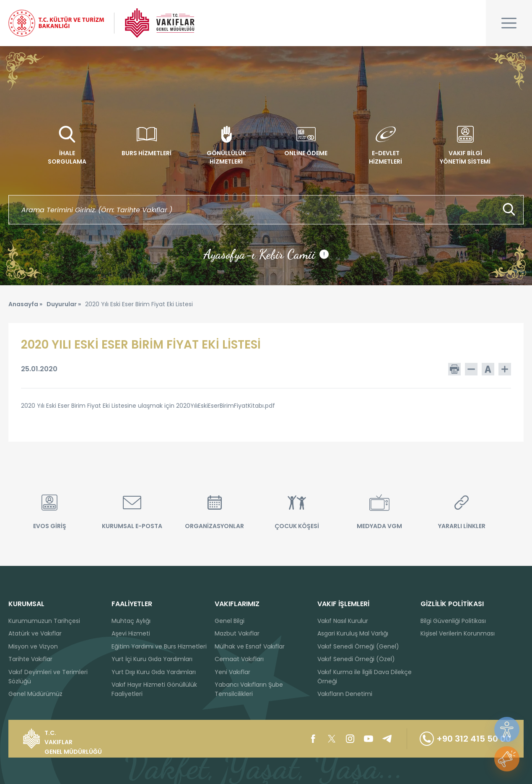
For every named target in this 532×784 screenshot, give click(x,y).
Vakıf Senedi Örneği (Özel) (356, 659)
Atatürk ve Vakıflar (35, 633)
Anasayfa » (25, 304)
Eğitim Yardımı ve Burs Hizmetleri (159, 646)
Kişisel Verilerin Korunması (458, 633)
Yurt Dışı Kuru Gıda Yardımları (154, 672)
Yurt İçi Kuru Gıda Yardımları (152, 659)
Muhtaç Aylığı (131, 621)
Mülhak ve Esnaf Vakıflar (250, 646)
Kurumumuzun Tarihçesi (44, 621)
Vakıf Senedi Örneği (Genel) (358, 646)
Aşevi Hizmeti (131, 633)
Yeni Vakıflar (232, 672)
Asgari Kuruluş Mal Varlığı (353, 633)
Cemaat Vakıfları (239, 659)
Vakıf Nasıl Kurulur (343, 621)
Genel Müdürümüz (35, 694)
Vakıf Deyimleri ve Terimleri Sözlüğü (48, 677)
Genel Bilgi (230, 621)
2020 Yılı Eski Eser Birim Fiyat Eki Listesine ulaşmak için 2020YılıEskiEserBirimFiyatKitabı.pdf (151, 406)
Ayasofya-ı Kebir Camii (266, 254)
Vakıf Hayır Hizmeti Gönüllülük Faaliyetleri (154, 689)
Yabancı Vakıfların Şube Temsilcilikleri (249, 689)
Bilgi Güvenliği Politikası (453, 621)
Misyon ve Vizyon (33, 646)
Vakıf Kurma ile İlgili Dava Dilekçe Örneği (365, 677)
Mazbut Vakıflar (237, 633)
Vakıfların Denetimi (345, 694)
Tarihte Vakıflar (30, 659)
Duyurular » (64, 304)
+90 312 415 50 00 (465, 739)
